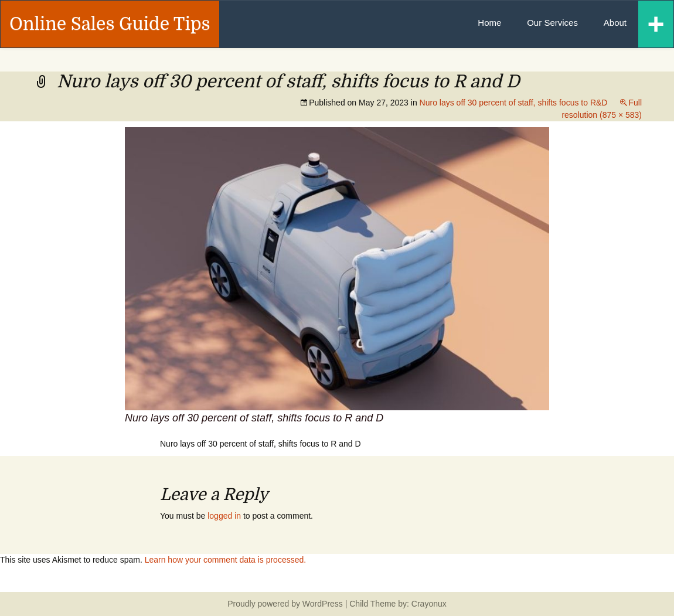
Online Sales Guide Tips (110, 24)
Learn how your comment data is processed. (225, 560)
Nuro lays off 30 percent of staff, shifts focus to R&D (514, 103)
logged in (224, 516)
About (615, 23)
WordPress (323, 604)
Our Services (552, 23)
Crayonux (428, 604)
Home (489, 23)
